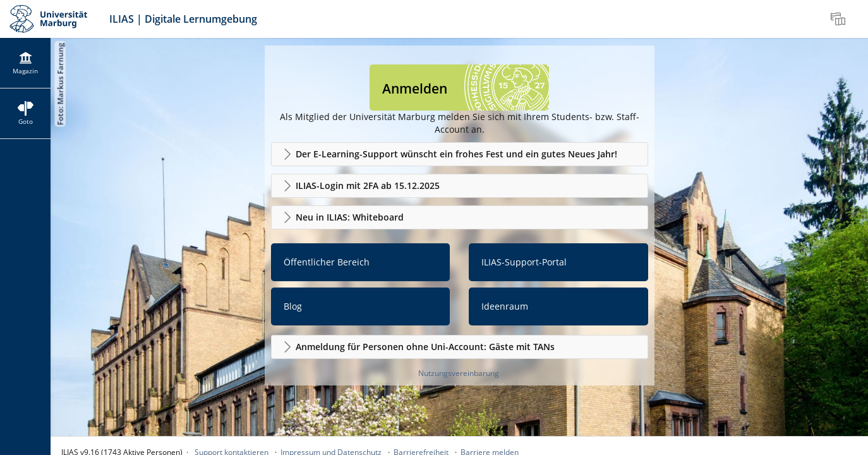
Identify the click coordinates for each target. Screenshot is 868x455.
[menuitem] (840, 19)
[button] (460, 154)
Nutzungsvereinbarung (459, 373)
